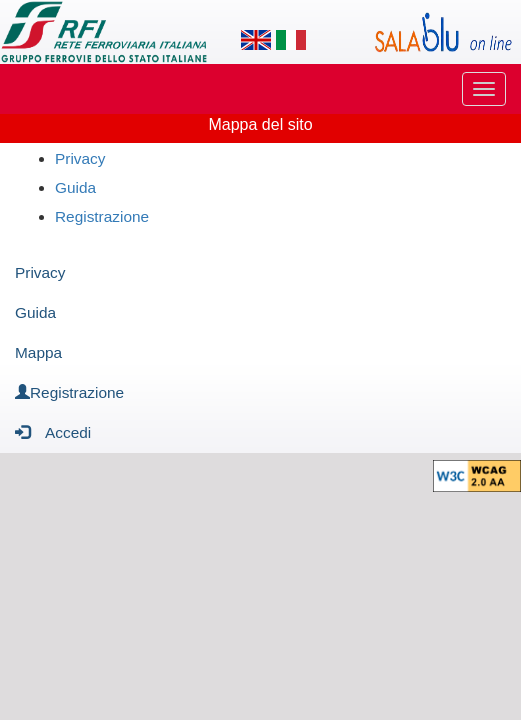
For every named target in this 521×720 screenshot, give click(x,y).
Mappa (38, 352)
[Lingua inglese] (256, 40)
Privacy (80, 158)
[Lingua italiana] (291, 40)
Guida (75, 187)
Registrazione (102, 216)
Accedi (53, 431)
